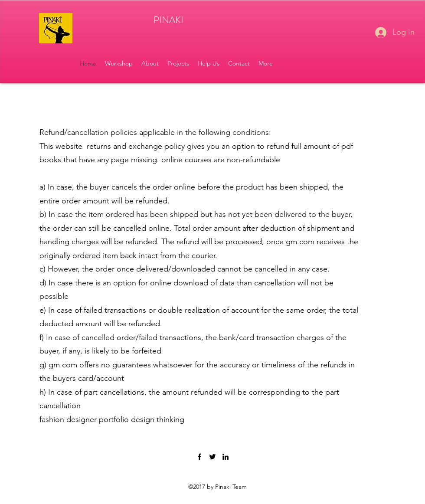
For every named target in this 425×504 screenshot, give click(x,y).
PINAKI (168, 20)
